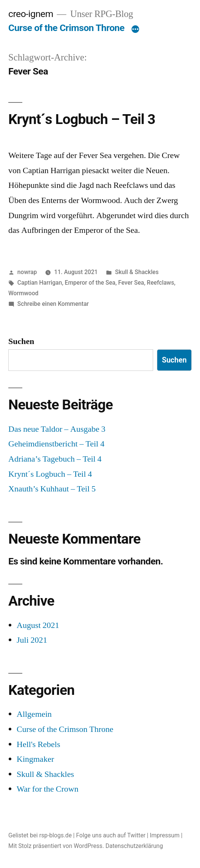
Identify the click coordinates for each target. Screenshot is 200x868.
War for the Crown (48, 789)
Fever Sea (131, 283)
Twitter (136, 835)
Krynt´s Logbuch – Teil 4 (50, 474)
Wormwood (23, 293)
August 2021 (38, 625)
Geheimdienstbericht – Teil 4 (56, 444)
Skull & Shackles (137, 272)
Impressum (165, 835)
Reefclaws (160, 283)
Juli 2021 (32, 640)
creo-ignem (31, 14)
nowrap (27, 272)
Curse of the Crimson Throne (66, 28)
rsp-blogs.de (56, 835)
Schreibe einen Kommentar (53, 304)
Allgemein (34, 714)
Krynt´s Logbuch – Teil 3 (82, 119)
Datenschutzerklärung (134, 846)
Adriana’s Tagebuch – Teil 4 (55, 459)
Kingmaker (35, 759)
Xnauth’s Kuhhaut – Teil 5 (52, 489)
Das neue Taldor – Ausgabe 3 (57, 429)
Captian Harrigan (40, 283)
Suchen (21, 341)
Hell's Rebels (38, 744)
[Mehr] (135, 29)
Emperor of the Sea (90, 283)
